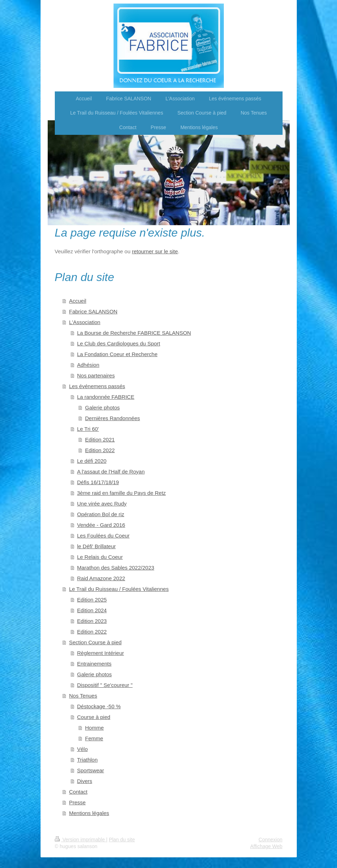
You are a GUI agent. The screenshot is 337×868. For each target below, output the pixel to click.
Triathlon (88, 760)
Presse (77, 802)
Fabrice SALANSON (93, 311)
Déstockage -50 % (99, 706)
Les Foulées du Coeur (104, 536)
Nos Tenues (83, 696)
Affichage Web (266, 846)
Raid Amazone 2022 (101, 578)
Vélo (83, 749)
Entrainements (94, 664)
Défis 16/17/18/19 (98, 482)
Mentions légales (89, 813)
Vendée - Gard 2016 (101, 525)
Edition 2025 (92, 600)
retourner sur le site (155, 251)
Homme (94, 728)
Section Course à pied (95, 642)
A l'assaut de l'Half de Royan (111, 472)
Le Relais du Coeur (100, 557)
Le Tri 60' (88, 429)
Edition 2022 (100, 450)
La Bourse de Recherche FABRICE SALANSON (134, 333)
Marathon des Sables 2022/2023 (116, 568)
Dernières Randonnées (112, 418)
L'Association (85, 322)
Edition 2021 (100, 440)
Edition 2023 (92, 621)
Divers (85, 781)
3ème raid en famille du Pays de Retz (122, 493)
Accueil (78, 301)
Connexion (271, 840)
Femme (94, 738)
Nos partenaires (96, 375)
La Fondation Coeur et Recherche (117, 354)
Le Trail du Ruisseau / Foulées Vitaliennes (119, 589)
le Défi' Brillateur (97, 546)
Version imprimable (81, 840)
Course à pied (94, 717)
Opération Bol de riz (101, 514)
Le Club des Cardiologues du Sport (119, 343)
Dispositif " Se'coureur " (105, 685)
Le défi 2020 (92, 461)
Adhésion (88, 365)
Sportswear (91, 770)
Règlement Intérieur (101, 653)
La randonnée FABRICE (106, 397)
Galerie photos (102, 407)
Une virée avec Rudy (102, 504)
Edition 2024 (92, 610)
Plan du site (122, 840)
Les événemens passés (97, 386)
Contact (78, 792)
